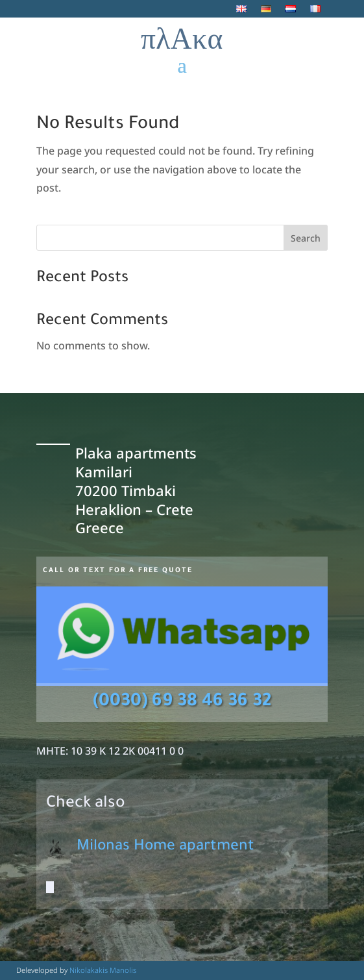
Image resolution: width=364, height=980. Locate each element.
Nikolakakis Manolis (103, 970)
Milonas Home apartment (165, 847)
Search (306, 238)
